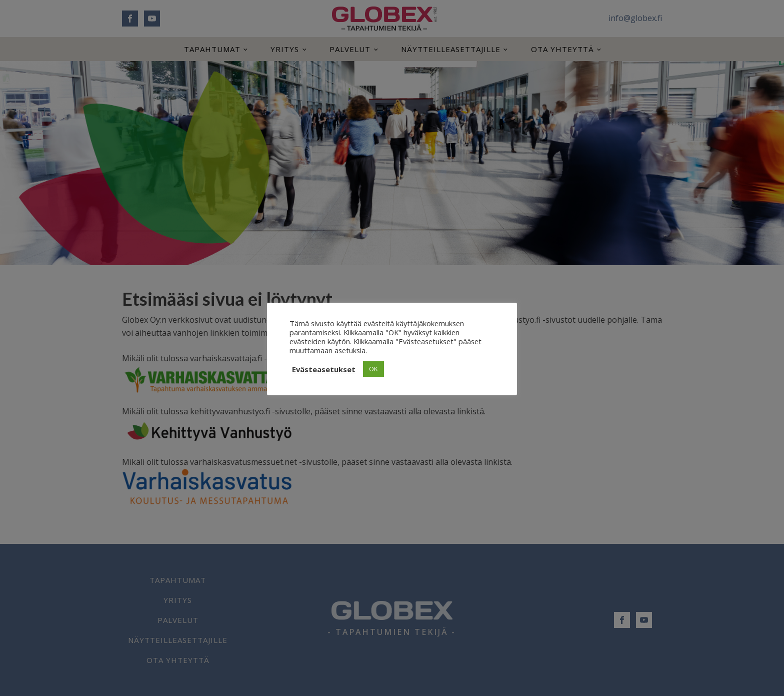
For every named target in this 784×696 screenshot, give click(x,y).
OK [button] (373, 369)
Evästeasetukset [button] (324, 369)
